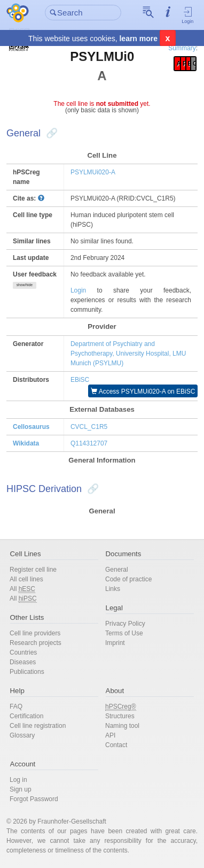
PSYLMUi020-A (93, 172)
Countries (23, 652)
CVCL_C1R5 (89, 427)
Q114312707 (89, 443)
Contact (116, 745)
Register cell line (33, 570)
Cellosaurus (31, 427)
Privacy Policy (125, 624)
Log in (18, 780)
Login (188, 15)
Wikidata (26, 443)
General (117, 570)
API (110, 735)
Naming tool (122, 726)
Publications (27, 672)
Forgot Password (34, 799)
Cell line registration (38, 726)
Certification (26, 716)
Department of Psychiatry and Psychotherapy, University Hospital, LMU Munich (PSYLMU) (128, 354)
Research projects (36, 643)
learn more (138, 39)
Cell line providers (35, 633)
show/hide (25, 285)
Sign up (21, 789)
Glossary (22, 735)
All (22, 589)
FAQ (16, 706)
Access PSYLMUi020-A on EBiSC (143, 391)
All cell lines (26, 579)
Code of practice (128, 579)
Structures (120, 716)
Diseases (23, 662)
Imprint (115, 643)
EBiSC (80, 380)
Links (113, 589)
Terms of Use (124, 633)
